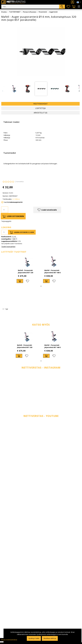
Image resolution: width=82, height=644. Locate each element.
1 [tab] (41, 286)
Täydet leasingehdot (8, 247)
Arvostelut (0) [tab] (40, 113)
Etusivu (4, 12)
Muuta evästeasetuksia (9, 640)
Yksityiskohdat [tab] (40, 104)
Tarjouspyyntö (6, 221)
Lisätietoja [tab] (40, 108)
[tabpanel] (41, 89)
